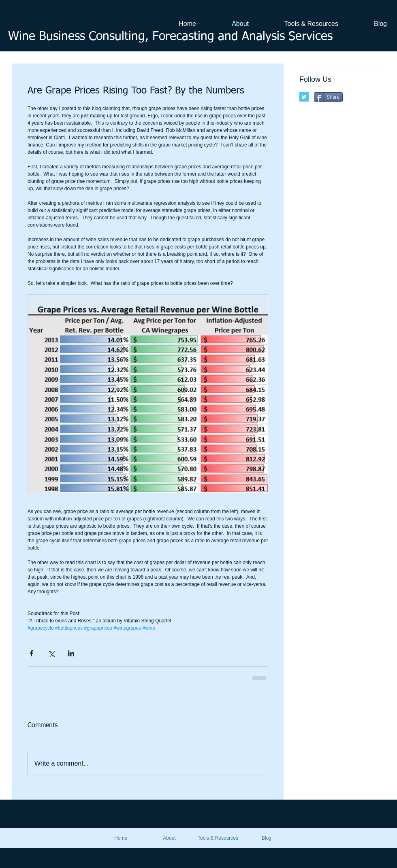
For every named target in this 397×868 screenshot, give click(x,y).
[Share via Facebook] (31, 653)
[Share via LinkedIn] (71, 653)
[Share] (328, 97)
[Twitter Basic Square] (304, 97)
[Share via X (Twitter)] (51, 653)
